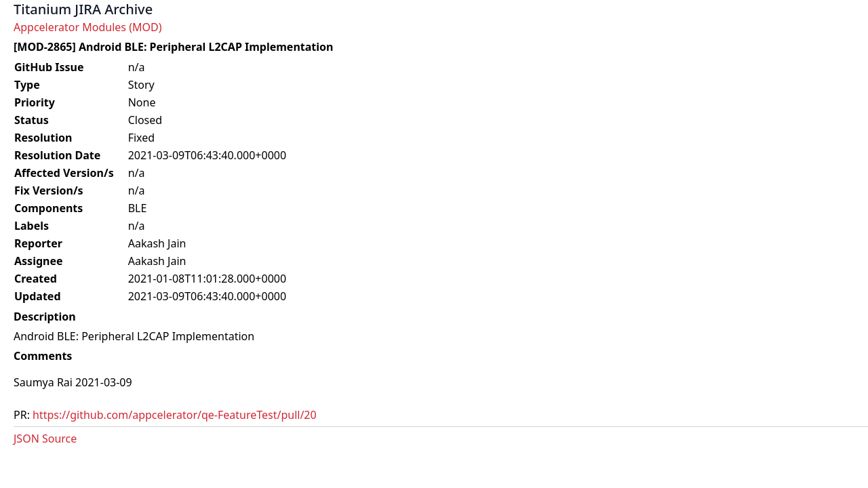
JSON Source (45, 439)
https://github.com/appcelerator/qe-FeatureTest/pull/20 (175, 415)
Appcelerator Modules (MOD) (87, 27)
